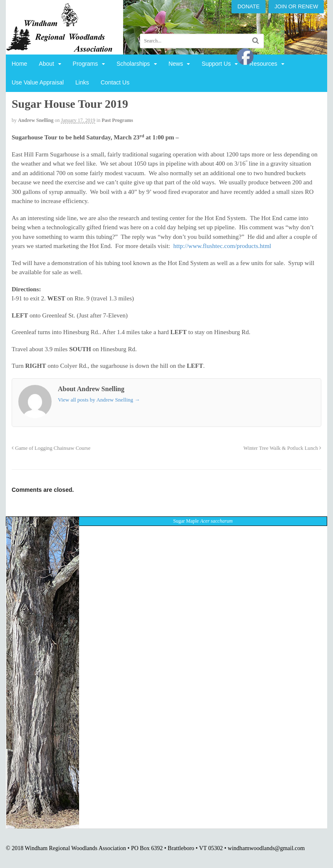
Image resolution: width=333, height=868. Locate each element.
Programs (86, 64)
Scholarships (133, 64)
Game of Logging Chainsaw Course (51, 448)
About (46, 64)
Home (19, 64)
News (176, 64)
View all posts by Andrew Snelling (99, 400)
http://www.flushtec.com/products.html (222, 246)
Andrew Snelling (36, 120)
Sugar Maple (203, 521)
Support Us (216, 64)
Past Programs (117, 120)
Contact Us (115, 82)
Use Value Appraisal (38, 82)
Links (82, 82)
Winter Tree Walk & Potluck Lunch (282, 448)
